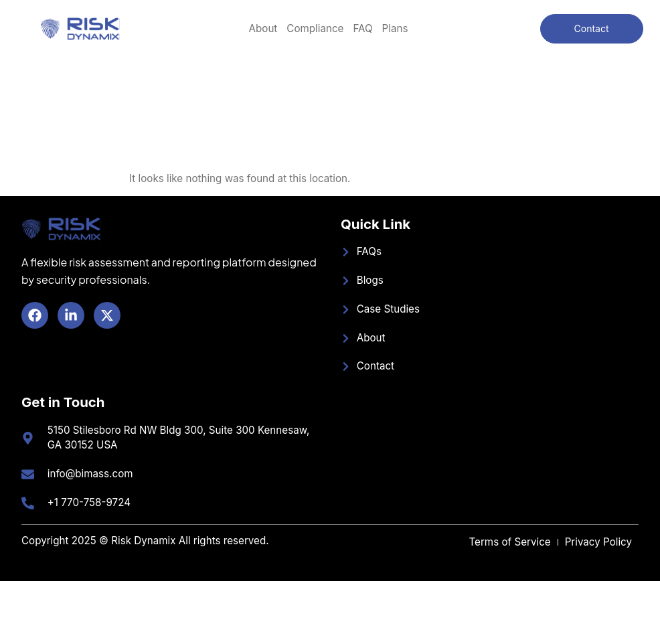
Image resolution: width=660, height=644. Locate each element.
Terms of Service (509, 542)
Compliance (315, 28)
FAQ (362, 28)
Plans (395, 28)
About (263, 28)
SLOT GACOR (3, 61)
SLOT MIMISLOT (3, 597)
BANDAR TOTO (3, 581)
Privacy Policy (598, 542)
